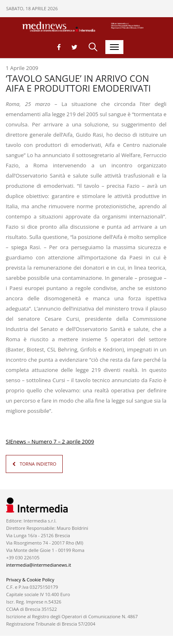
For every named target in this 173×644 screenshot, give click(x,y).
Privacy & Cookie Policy (30, 580)
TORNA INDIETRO (38, 464)
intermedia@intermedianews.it (39, 565)
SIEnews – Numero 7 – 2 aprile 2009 (50, 441)
